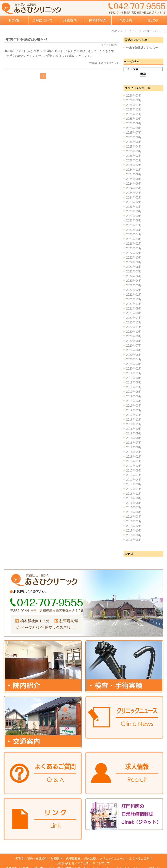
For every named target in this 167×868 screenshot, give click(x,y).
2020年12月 (134, 322)
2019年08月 (134, 382)
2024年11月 (134, 170)
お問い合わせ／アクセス (73, 854)
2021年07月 (134, 318)
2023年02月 (134, 244)
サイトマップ (101, 854)
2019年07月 (134, 387)
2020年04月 (134, 359)
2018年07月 (134, 443)
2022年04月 (134, 281)
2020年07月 (134, 346)
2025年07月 (134, 133)
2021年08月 (134, 313)
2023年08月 (134, 220)
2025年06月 (134, 137)
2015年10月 (134, 531)
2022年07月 (134, 271)
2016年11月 (134, 494)
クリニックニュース (113, 849)
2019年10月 (134, 378)
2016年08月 (134, 503)
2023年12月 (134, 202)
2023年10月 (134, 211)
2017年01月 (134, 489)
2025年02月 (134, 156)
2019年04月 (134, 401)
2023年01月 (134, 248)
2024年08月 (134, 179)
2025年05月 (134, 142)
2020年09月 (134, 336)
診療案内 (70, 20)
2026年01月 (134, 105)
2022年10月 (134, 258)
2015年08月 (134, 540)
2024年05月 (134, 188)
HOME (14, 20)
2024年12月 (134, 165)
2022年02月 (134, 290)
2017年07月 (134, 475)
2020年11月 (134, 327)
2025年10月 (134, 119)
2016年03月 (134, 517)
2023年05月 (134, 230)
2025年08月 (134, 128)
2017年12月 (134, 466)
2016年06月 (134, 512)
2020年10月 (134, 332)
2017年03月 (134, 484)
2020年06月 (134, 350)
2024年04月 (134, 193)
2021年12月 (134, 299)
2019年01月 (134, 415)
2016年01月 (134, 521)
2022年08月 (134, 267)
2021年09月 (134, 309)
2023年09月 (134, 216)
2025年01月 (134, 160)
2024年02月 (134, 198)
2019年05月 (134, 396)
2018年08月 (134, 438)
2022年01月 (134, 295)
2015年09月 (134, 535)
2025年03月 (134, 151)
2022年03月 (134, 285)
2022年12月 (134, 253)
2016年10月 (134, 498)
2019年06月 (134, 392)
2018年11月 (134, 424)
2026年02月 (134, 100)
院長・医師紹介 (37, 849)
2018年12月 (134, 420)
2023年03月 (134, 239)
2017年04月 (134, 480)
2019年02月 (134, 410)
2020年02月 (134, 369)
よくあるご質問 (139, 849)
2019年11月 (134, 373)
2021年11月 (134, 304)
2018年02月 (134, 457)
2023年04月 (134, 234)
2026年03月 (134, 96)
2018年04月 (134, 452)
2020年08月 (134, 341)
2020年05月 (134, 355)
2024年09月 (134, 174)
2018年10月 (134, 429)
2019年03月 (134, 406)
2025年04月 (134, 147)
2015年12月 (134, 526)
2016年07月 (134, 507)
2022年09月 (134, 262)
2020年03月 (134, 364)
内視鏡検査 (73, 849)
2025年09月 (134, 123)
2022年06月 (134, 276)
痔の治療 (90, 849)
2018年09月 (134, 433)
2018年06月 (134, 447)
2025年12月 (134, 109)
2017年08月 (134, 471)
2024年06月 (134, 184)
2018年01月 (134, 461)
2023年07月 (134, 225)
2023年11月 (134, 207)
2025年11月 (134, 114)
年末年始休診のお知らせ (27, 40)
